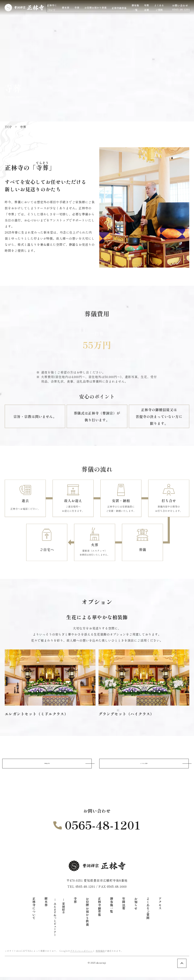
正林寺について (34, 911)
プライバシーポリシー (81, 954)
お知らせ (136, 907)
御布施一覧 (47, 765)
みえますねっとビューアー (55, 922)
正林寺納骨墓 (137, 8)
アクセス (160, 907)
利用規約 (100, 954)
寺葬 (75, 903)
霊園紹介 (63, 911)
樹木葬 (46, 905)
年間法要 (124, 907)
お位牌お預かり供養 (87, 915)
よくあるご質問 (144, 765)
